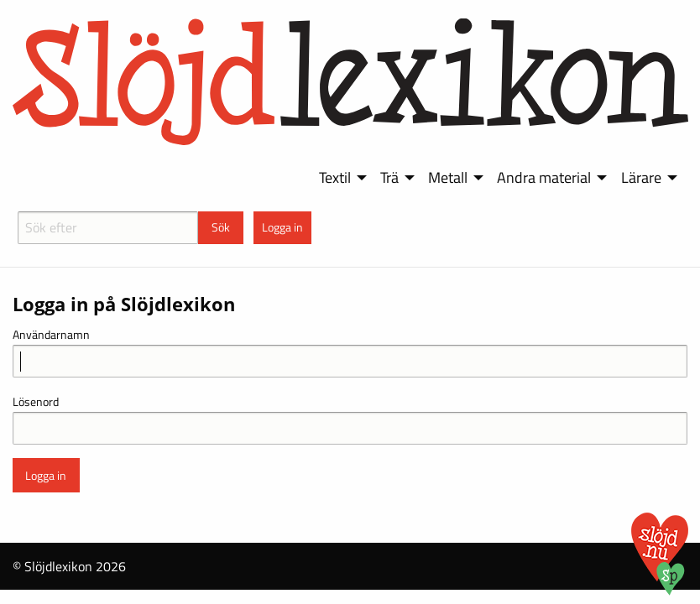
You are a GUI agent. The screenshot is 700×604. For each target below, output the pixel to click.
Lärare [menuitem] (641, 177)
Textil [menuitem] (335, 177)
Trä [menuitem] (389, 177)
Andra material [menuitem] (544, 177)
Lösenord (36, 401)
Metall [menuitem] (448, 177)
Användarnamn (51, 334)
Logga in (282, 227)
